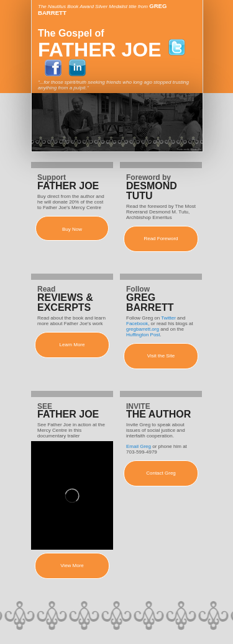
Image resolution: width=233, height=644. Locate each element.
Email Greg (139, 446)
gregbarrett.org (143, 329)
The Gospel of (71, 33)
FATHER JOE (100, 50)
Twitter (168, 318)
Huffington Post (143, 335)
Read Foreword (161, 239)
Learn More (72, 345)
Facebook (137, 324)
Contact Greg (161, 473)
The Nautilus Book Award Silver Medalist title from (94, 7)
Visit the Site (161, 356)
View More (72, 566)
